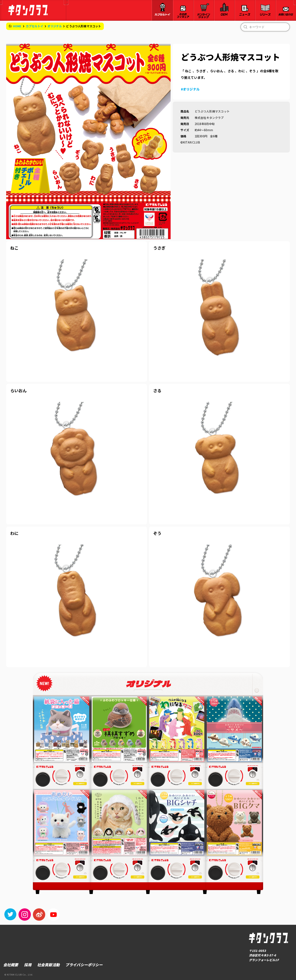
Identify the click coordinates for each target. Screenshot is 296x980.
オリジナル (55, 26)
